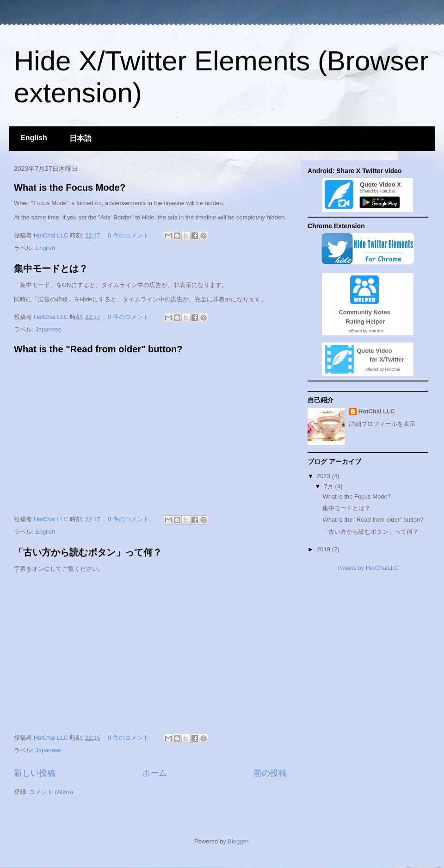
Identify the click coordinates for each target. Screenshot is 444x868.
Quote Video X (379, 184)
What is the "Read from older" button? (98, 349)
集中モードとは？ (51, 269)
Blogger (238, 841)
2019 (324, 549)
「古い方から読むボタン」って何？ (88, 552)
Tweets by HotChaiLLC (368, 568)
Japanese (48, 329)
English (34, 138)
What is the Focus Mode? (70, 187)
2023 (324, 476)
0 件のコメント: (130, 235)
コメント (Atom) (51, 792)
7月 (330, 486)
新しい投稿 (35, 773)
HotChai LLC (377, 411)
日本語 (80, 138)
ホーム (154, 773)
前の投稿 (270, 773)
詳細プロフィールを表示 (382, 424)
